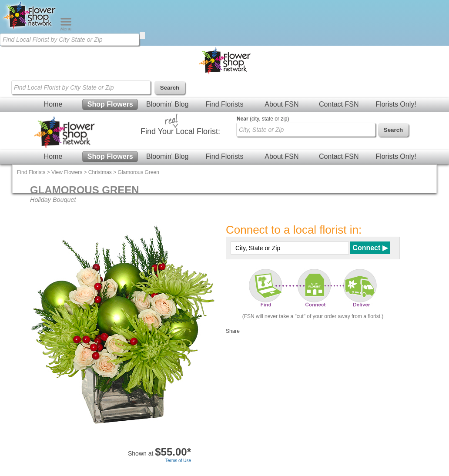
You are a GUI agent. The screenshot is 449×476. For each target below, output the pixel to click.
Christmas (100, 172)
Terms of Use (178, 461)
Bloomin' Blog (167, 104)
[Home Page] (30, 29)
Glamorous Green (139, 172)
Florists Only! (396, 104)
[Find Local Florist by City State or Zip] (70, 40)
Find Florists (224, 104)
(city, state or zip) (263, 119)
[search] (142, 35)
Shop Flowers (110, 104)
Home (53, 104)
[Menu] (66, 29)
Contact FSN (339, 104)
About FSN (281, 104)
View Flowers (67, 172)
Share (233, 331)
